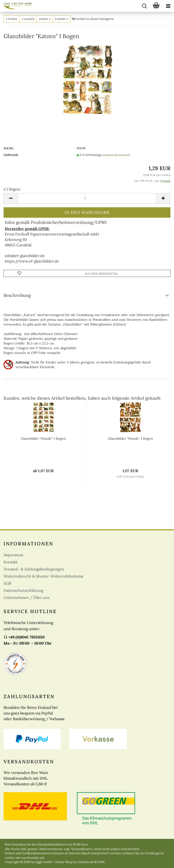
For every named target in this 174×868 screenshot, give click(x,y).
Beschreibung (17, 295)
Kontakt (11, 562)
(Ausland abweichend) (116, 155)
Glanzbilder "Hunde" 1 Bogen (43, 439)
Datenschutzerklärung (24, 590)
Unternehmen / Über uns (26, 597)
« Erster (12, 19)
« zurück (28, 19)
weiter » (45, 19)
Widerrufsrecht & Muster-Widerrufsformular (44, 576)
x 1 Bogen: (12, 189)
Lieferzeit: (11, 155)
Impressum (13, 555)
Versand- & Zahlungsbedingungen (34, 569)
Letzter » (62, 19)
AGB (7, 583)
